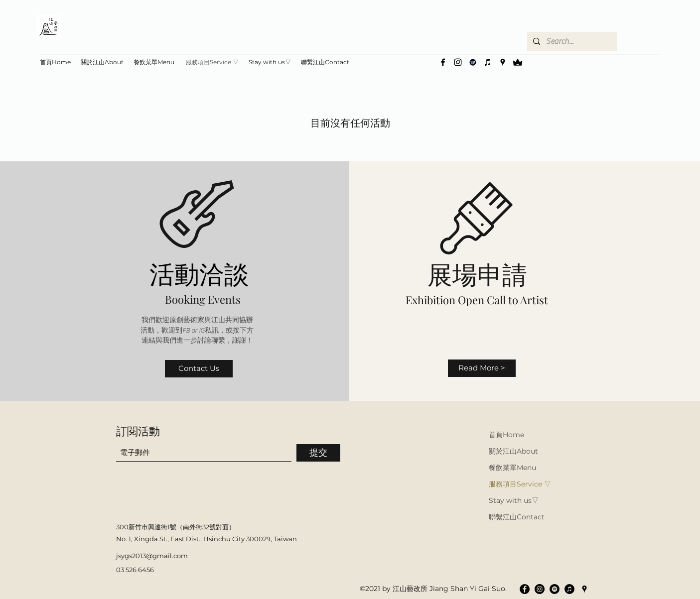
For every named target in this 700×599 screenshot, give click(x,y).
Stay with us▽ (514, 500)
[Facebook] (443, 62)
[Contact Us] (199, 369)
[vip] (518, 62)
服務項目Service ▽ (520, 484)
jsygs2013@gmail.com (152, 556)
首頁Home (506, 435)
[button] (270, 62)
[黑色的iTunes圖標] (488, 62)
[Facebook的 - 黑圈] (525, 589)
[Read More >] (482, 368)
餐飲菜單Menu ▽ (513, 468)
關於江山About (513, 451)
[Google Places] (503, 62)
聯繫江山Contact (517, 517)
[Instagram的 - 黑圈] (540, 589)
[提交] (318, 453)
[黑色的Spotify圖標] (473, 62)
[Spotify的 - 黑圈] (555, 589)
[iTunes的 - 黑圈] (569, 589)
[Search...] (571, 41)
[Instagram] (458, 62)
